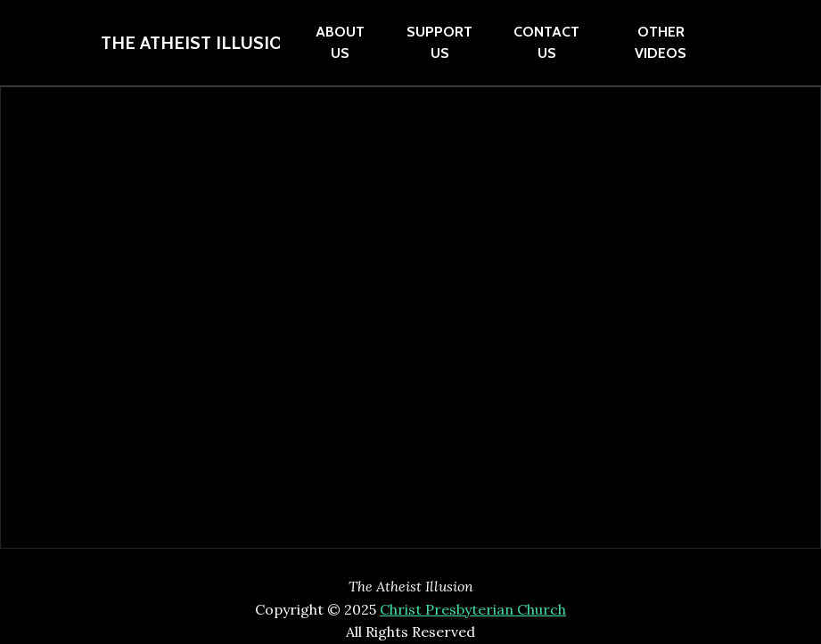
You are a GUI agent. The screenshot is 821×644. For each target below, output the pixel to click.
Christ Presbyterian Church (473, 609)
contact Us (546, 42)
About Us (340, 42)
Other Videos (661, 42)
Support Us (439, 42)
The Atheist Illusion (190, 43)
